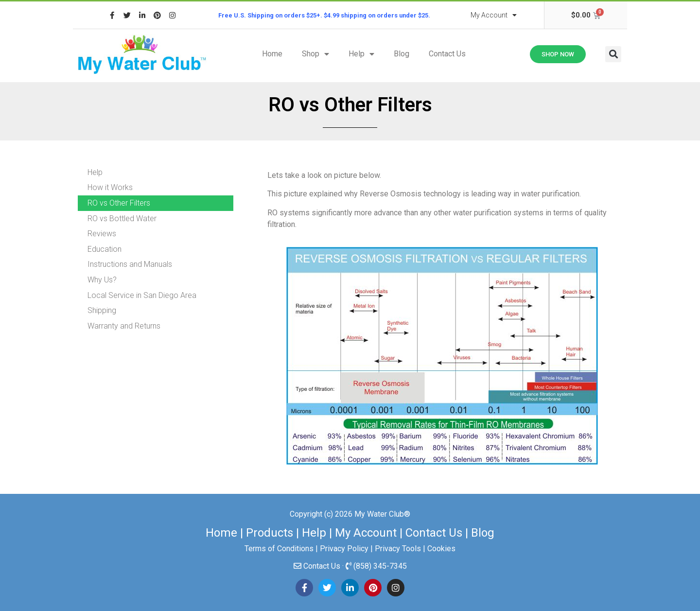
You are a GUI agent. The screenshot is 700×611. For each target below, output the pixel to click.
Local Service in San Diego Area (142, 295)
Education (105, 249)
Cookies (441, 549)
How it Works (110, 187)
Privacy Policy (344, 549)
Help (361, 54)
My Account (494, 15)
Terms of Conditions (279, 549)
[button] (613, 54)
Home (272, 54)
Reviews (102, 234)
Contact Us (447, 54)
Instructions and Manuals (130, 264)
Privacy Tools (398, 549)
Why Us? (102, 280)
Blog (402, 54)
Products (270, 533)
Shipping (102, 310)
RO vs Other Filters (119, 203)
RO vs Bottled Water (122, 218)
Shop (315, 54)
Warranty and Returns (124, 326)
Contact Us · (324, 566)
